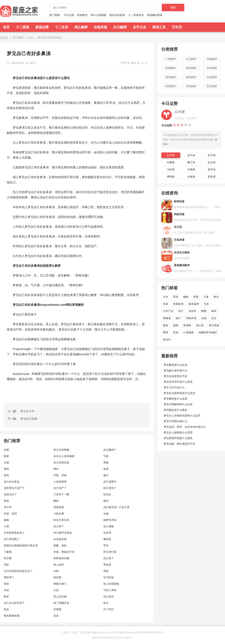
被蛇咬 (107, 539)
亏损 (106, 456)
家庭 (6, 456)
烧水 (106, 501)
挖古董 (8, 558)
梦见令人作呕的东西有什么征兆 (182, 416)
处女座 (212, 162)
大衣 (166, 297)
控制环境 (191, 318)
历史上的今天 (125, 638)
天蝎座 (191, 169)
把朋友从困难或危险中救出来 (21, 545)
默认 (134, 63)
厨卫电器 (214, 325)
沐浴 (6, 590)
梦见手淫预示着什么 (175, 421)
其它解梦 (212, 86)
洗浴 (56, 616)
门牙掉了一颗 (61, 494)
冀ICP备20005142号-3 (151, 632)
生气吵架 (109, 577)
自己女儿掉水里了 (14, 603)
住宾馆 (107, 533)
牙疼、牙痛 (60, 475)
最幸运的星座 (117, 15)
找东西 (57, 577)
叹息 (6, 609)
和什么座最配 (98, 15)
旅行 (178, 318)
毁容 (6, 584)
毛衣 (206, 304)
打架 (56, 590)
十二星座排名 (136, 15)
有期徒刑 (178, 304)
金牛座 (191, 155)
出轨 (56, 571)
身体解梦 (212, 68)
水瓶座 (191, 177)
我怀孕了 (9, 577)
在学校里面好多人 (14, 533)
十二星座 (22, 27)
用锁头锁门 (60, 584)
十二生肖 (61, 27)
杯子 (181, 311)
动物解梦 (212, 59)
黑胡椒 (187, 325)
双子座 (212, 155)
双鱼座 (212, 177)
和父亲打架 (110, 552)
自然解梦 (212, 77)
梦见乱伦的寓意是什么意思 (179, 393)
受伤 (6, 475)
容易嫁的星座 (155, 15)
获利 (6, 469)
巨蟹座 (171, 162)
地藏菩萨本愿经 (208, 332)
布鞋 (166, 304)
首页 (6, 27)
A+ (129, 63)
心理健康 (188, 332)
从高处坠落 (60, 539)
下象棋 (8, 552)
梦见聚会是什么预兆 (175, 410)
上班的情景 (60, 482)
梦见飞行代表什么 (174, 387)
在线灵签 (100, 27)
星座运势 (42, 27)
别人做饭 (109, 526)
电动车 (167, 340)
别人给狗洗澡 (61, 462)
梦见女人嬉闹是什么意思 (178, 432)
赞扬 (106, 462)
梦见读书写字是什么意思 (178, 382)
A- (139, 63)
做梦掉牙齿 (110, 520)
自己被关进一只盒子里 (116, 507)
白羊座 (171, 155)
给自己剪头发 (61, 520)
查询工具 (159, 27)
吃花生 (107, 494)
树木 (216, 297)
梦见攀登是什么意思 (175, 399)
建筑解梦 (191, 77)
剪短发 (107, 565)
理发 (106, 571)
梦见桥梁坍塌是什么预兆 (178, 438)
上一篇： (21, 411)
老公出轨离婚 (61, 450)
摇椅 (176, 325)
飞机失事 (59, 514)
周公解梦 (81, 27)
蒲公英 (200, 325)
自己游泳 (109, 597)
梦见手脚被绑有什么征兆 (178, 404)
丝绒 (204, 318)
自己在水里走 (12, 482)
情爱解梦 (171, 86)
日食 (206, 297)
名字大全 (139, 27)
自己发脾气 (110, 482)
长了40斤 (109, 609)
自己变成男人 (12, 539)
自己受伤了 (110, 488)
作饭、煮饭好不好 (64, 552)
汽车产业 (168, 311)
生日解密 (120, 27)
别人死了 (59, 526)
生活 (30, 38)
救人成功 (59, 565)
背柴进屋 (59, 507)
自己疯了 (109, 558)
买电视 (57, 609)
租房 (6, 501)
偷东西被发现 (12, 616)
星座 (176, 297)
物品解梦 (191, 68)
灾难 (6, 462)
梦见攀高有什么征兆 (175, 365)
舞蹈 (56, 501)
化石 (214, 318)
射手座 (212, 169)
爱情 (166, 332)
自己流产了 (60, 488)
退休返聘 (194, 304)
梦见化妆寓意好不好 (175, 376)
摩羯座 (171, 177)
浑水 (106, 545)
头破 (106, 514)
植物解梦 (171, 68)
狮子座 (191, 162)
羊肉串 (192, 311)
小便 (6, 526)
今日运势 (69, 15)
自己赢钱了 (110, 450)
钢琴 (214, 311)
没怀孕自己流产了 (14, 488)
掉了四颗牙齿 (61, 603)
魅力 (106, 475)
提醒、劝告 (60, 545)
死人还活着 (60, 597)
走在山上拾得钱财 (64, 456)
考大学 (8, 507)
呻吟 (56, 469)
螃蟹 (204, 311)
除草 (6, 597)
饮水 (106, 603)
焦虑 (106, 469)
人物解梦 (171, 59)
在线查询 (169, 193)
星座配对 (82, 15)
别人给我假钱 (111, 584)
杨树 (186, 297)
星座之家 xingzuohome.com (96, 632)
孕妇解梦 (191, 86)
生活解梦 (191, 59)
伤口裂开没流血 (63, 533)
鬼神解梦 (171, 77)
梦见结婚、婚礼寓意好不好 (179, 444)
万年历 (177, 27)
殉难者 (167, 318)
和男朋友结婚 (61, 558)
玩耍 (6, 450)
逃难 (6, 520)
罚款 (6, 565)
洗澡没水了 (10, 494)
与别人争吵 (110, 590)
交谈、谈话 (10, 514)
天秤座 (171, 169)
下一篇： (22, 419)
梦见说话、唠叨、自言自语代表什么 (185, 427)
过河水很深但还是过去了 (18, 571)
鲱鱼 (166, 325)
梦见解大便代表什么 (175, 371)
